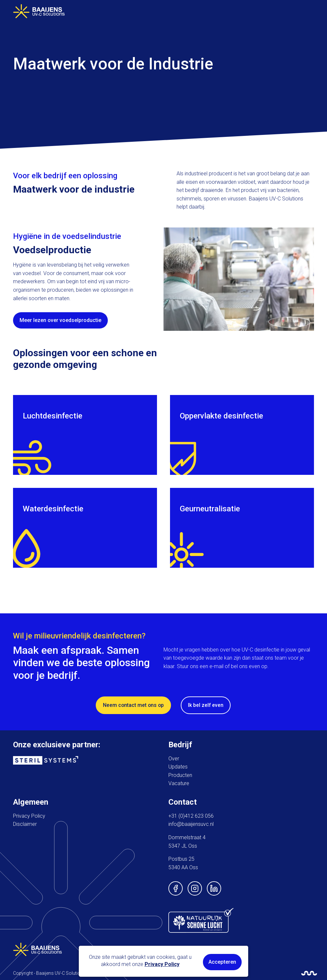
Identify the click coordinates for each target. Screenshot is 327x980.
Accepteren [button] (222, 962)
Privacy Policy (29, 816)
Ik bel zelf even (206, 705)
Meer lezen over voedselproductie (60, 320)
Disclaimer (25, 824)
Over (174, 758)
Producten (180, 775)
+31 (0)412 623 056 (191, 816)
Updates (178, 766)
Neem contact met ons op (134, 705)
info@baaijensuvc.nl (191, 824)
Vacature (179, 783)
